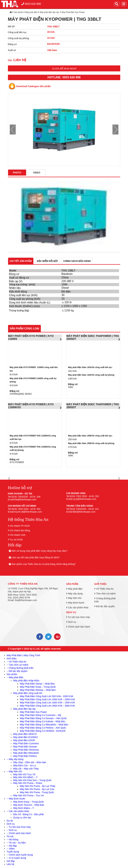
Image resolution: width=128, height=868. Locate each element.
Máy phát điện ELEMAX (26, 737)
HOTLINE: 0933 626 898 (64, 77)
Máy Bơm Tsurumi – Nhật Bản (29, 805)
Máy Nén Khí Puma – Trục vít (28, 795)
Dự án (10, 821)
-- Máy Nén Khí (14, 771)
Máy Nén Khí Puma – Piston (28, 783)
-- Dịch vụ (12, 830)
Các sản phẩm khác (77, 607)
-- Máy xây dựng (15, 759)
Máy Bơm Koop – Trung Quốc (29, 802)
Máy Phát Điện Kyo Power (73, 12)
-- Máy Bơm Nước (16, 799)
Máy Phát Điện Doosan (25, 747)
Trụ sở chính (16, 540)
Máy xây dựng (74, 594)
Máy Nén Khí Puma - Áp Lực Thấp (37, 786)
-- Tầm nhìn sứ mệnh (17, 665)
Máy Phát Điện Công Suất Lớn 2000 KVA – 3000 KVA (47, 706)
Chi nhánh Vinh (17, 535)
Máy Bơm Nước (75, 603)
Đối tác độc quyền (105, 606)
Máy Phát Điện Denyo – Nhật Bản (37, 684)
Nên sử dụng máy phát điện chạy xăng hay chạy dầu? (39, 551)
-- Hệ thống (12, 840)
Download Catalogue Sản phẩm (34, 86)
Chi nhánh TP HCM (20, 526)
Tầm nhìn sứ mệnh (105, 594)
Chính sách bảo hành (78, 627)
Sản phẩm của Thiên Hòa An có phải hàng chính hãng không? (44, 564)
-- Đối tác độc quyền (17, 671)
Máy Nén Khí (74, 598)
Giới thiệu (100, 584)
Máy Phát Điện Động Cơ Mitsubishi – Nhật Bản (44, 725)
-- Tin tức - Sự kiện (16, 843)
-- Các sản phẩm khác (18, 811)
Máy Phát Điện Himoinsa (26, 750)
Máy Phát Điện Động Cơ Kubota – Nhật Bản (43, 721)
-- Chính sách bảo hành (19, 833)
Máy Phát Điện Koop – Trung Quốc (38, 687)
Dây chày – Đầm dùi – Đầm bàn (30, 762)
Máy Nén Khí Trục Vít (24, 774)
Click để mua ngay (64, 68)
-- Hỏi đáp (12, 846)
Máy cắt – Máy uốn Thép (26, 769)
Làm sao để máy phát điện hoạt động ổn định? (36, 557)
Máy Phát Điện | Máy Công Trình (23, 655)
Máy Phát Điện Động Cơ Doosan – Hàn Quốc (43, 718)
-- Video (11, 849)
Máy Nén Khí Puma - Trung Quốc (37, 792)
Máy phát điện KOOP (24, 740)
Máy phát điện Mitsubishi (26, 753)
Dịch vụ (71, 612)
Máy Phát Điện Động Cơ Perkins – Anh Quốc (43, 728)
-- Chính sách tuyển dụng (20, 855)
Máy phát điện (31, 12)
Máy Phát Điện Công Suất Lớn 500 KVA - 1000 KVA (46, 696)
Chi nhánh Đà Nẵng (20, 530)
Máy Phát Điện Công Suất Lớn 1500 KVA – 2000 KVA (47, 699)
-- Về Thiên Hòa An (16, 662)
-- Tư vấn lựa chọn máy (19, 827)
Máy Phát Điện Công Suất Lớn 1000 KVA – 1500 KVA (47, 703)
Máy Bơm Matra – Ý (24, 808)
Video (37, 173)
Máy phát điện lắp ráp (50, 12)
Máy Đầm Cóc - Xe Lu (25, 765)
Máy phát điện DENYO (25, 734)
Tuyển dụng (13, 852)
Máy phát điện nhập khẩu (26, 681)
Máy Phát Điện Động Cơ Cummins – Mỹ (40, 715)
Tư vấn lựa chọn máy (78, 617)
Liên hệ (10, 864)
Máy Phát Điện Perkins (25, 756)
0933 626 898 (31, 4)
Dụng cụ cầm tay (22, 817)
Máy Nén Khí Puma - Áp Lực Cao (37, 789)
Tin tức (10, 836)
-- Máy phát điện (15, 677)
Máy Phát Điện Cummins (26, 743)
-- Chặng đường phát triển (20, 668)
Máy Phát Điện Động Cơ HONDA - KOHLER (43, 731)
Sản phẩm (18, 12)
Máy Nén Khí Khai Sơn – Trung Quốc (32, 780)
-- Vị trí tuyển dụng (16, 858)
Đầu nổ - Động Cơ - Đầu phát (28, 814)
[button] (9, 479)
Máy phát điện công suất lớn (28, 693)
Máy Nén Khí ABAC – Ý (25, 777)
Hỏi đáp (11, 861)
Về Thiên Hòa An (104, 589)
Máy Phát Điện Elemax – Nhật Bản (38, 690)
